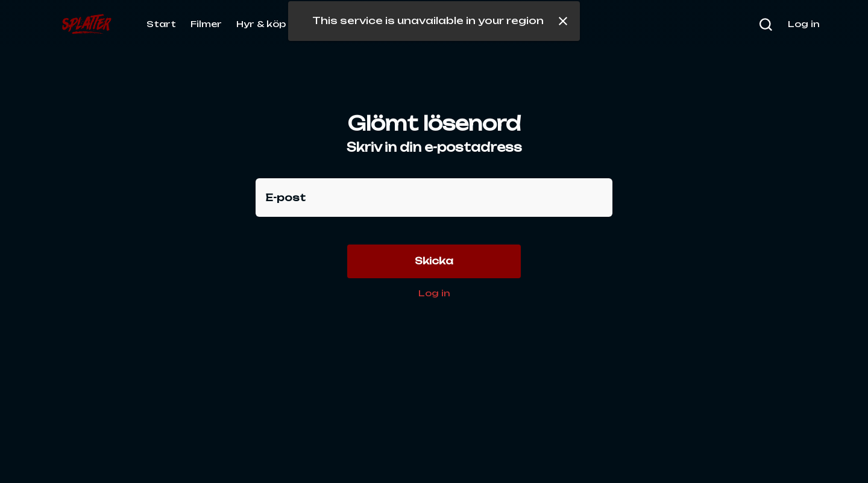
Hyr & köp (261, 24)
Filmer (206, 24)
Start (161, 24)
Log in (434, 293)
